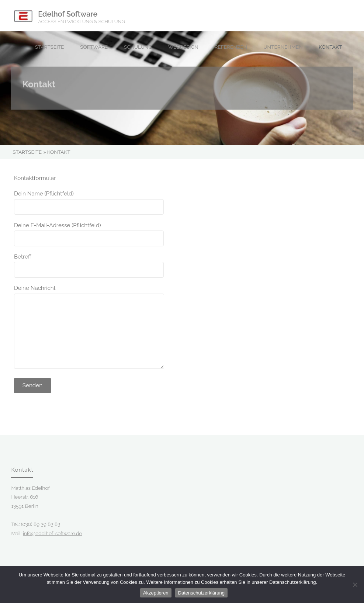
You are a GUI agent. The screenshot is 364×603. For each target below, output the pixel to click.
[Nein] (355, 585)
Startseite (27, 152)
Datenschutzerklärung (201, 593)
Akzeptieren (156, 593)
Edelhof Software (68, 14)
